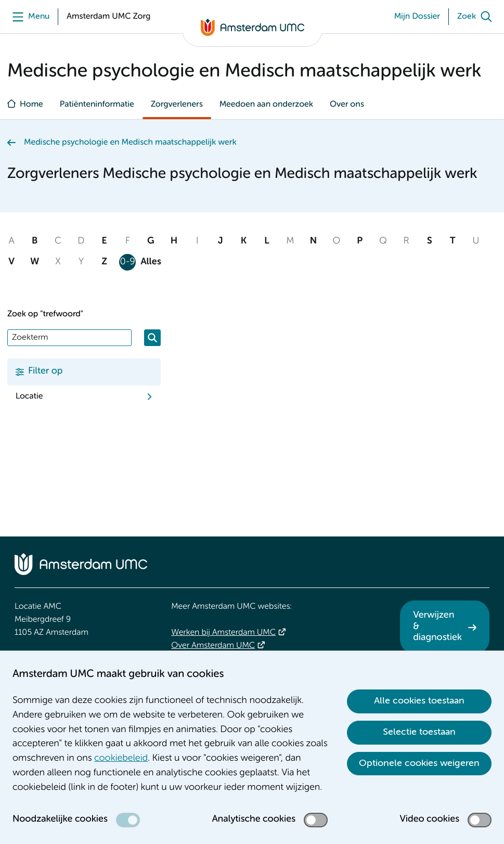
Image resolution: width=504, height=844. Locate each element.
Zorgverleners (177, 105)
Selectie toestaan (419, 732)
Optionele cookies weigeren (419, 763)
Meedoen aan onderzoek (266, 105)
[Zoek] (477, 17)
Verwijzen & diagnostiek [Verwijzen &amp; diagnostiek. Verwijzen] (437, 627)
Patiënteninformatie (97, 105)
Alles (151, 262)
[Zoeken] (152, 338)
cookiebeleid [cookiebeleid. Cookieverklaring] (121, 759)
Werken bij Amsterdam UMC (223, 633)
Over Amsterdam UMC (213, 646)
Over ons (347, 105)
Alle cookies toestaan (419, 701)
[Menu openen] (28, 17)
